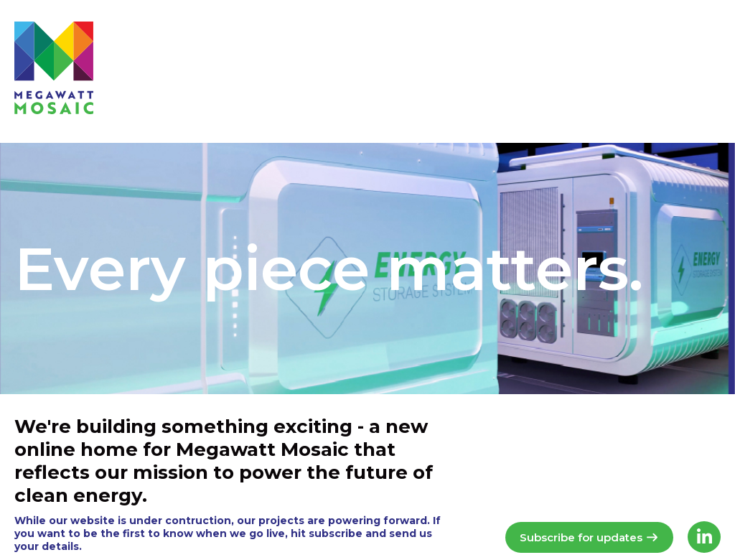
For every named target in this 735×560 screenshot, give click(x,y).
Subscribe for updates (589, 537)
